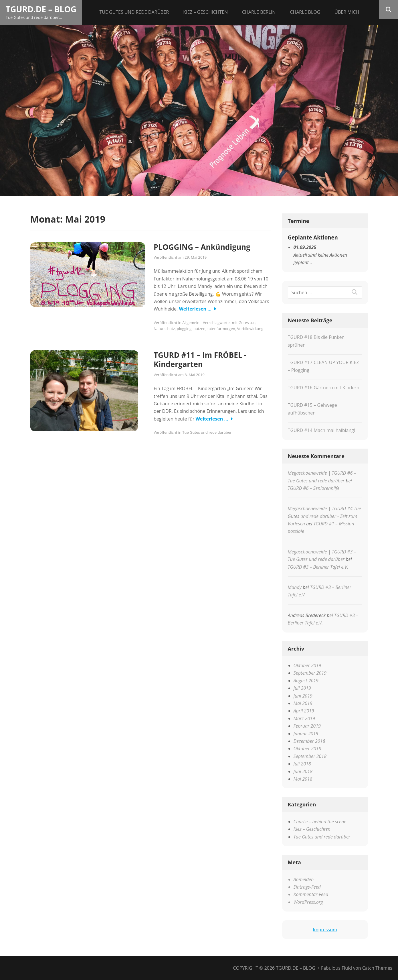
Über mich (347, 12)
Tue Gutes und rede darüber (134, 12)
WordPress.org (308, 902)
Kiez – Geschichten (205, 12)
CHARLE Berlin (259, 12)
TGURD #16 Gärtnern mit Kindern (324, 388)
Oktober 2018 (307, 749)
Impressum (325, 930)
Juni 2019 (303, 696)
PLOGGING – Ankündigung (202, 247)
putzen (199, 329)
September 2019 (310, 673)
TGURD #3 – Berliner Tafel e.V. (318, 567)
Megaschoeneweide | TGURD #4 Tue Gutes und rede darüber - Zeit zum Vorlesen (324, 516)
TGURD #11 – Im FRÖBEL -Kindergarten (200, 360)
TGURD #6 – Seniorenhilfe (314, 488)
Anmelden (304, 879)
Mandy (295, 587)
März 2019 (304, 718)
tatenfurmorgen (221, 329)
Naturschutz (164, 329)
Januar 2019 (306, 734)
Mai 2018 (303, 779)
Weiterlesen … (195, 309)
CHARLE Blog (305, 12)
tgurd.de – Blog (41, 9)
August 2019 (306, 681)
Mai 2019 (303, 703)
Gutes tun (247, 323)
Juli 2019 (302, 688)
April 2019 (304, 711)
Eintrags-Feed (307, 887)
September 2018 (310, 756)
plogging (184, 329)
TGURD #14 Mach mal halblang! (322, 430)
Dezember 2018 (309, 741)
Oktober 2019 (307, 665)
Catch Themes (377, 968)
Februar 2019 (307, 726)
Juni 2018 (303, 771)
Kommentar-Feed (311, 894)
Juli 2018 (302, 764)
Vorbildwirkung (250, 329)
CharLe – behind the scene (320, 822)
